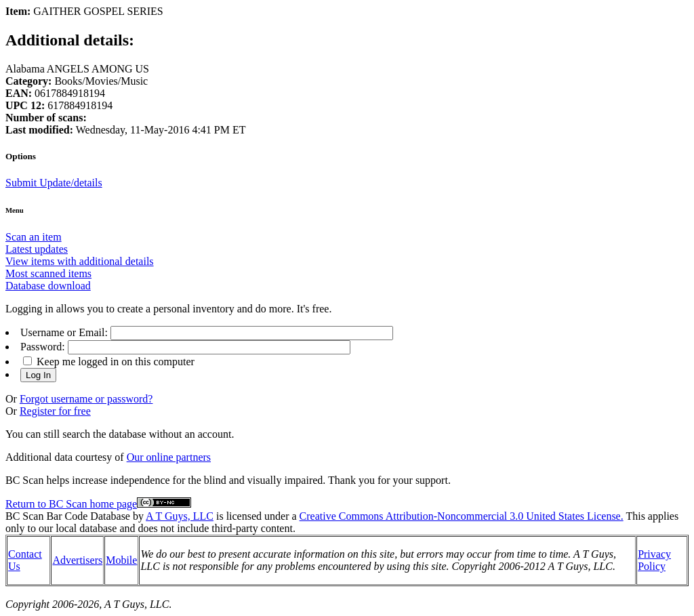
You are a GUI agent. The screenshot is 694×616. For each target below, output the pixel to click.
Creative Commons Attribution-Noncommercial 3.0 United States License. (462, 516)
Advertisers (77, 560)
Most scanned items (48, 273)
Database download (48, 286)
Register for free (55, 411)
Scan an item (34, 237)
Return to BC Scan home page (71, 504)
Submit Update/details (54, 183)
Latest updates (37, 249)
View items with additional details (80, 261)
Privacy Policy (654, 560)
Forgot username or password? (86, 399)
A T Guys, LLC (180, 516)
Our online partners (169, 457)
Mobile (121, 560)
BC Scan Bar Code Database (68, 516)
